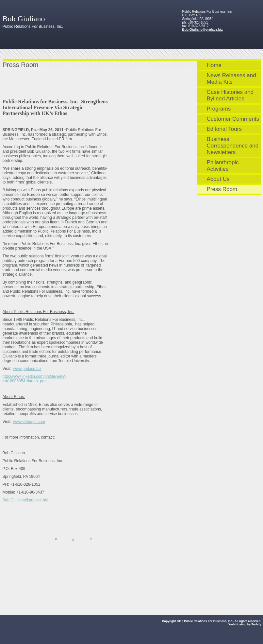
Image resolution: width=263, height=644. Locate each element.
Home (214, 65)
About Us (218, 179)
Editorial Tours (224, 129)
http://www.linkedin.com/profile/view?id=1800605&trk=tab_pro (34, 379)
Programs (219, 109)
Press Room (222, 189)
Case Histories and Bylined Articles (230, 95)
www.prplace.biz (27, 369)
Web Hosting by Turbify (245, 624)
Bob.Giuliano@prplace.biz (203, 30)
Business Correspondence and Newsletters (233, 146)
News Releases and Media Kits (231, 79)
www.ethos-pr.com (29, 422)
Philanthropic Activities (223, 166)
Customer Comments (233, 119)
